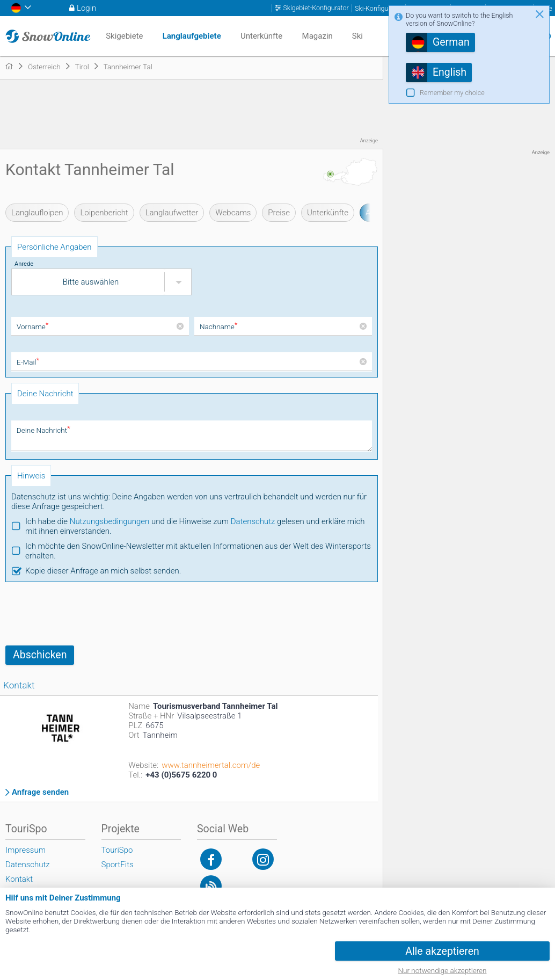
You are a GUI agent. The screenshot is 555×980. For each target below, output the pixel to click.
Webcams (233, 213)
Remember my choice (452, 93)
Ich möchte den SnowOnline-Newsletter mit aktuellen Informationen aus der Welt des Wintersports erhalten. (198, 551)
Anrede (24, 264)
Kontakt (19, 879)
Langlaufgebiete (192, 36)
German (451, 42)
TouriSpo (117, 850)
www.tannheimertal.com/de (211, 765)
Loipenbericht (104, 213)
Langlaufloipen (37, 213)
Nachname (219, 326)
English (450, 72)
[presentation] (87, 614)
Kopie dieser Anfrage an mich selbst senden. (103, 571)
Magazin (317, 36)
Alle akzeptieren (442, 951)
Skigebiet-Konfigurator (316, 8)
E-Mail (28, 362)
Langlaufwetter (172, 213)
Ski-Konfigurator (378, 8)
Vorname (32, 326)
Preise (279, 213)
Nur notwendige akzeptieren (443, 970)
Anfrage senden (40, 792)
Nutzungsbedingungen (110, 521)
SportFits (118, 865)
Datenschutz (253, 521)
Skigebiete (124, 36)
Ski (357, 36)
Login (86, 8)
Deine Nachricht (43, 430)
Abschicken (40, 655)
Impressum (25, 850)
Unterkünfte (328, 213)
